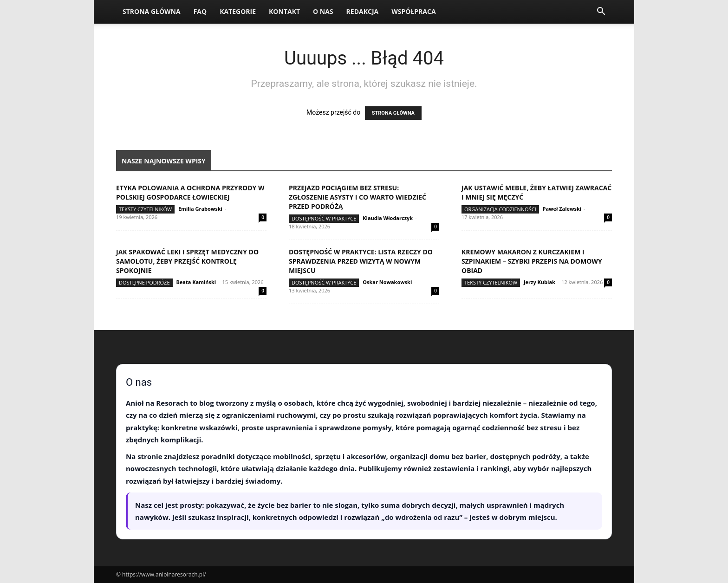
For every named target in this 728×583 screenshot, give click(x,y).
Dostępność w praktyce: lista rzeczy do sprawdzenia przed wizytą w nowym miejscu (361, 261)
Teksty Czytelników (145, 209)
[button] (601, 12)
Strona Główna (152, 11)
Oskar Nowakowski (387, 282)
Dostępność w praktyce (324, 218)
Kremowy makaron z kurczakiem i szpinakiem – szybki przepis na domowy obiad (532, 261)
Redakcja (363, 11)
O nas (323, 11)
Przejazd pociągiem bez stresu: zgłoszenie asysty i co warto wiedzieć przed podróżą (357, 197)
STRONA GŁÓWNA (393, 113)
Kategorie (238, 11)
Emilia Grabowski (200, 209)
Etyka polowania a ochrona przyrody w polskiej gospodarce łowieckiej (190, 192)
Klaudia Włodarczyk (388, 218)
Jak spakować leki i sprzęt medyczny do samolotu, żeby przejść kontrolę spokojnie (187, 261)
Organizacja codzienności (500, 209)
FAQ (200, 11)
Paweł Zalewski (562, 209)
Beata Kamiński (196, 282)
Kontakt (284, 11)
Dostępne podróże (144, 282)
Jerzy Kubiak (539, 282)
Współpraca (413, 11)
